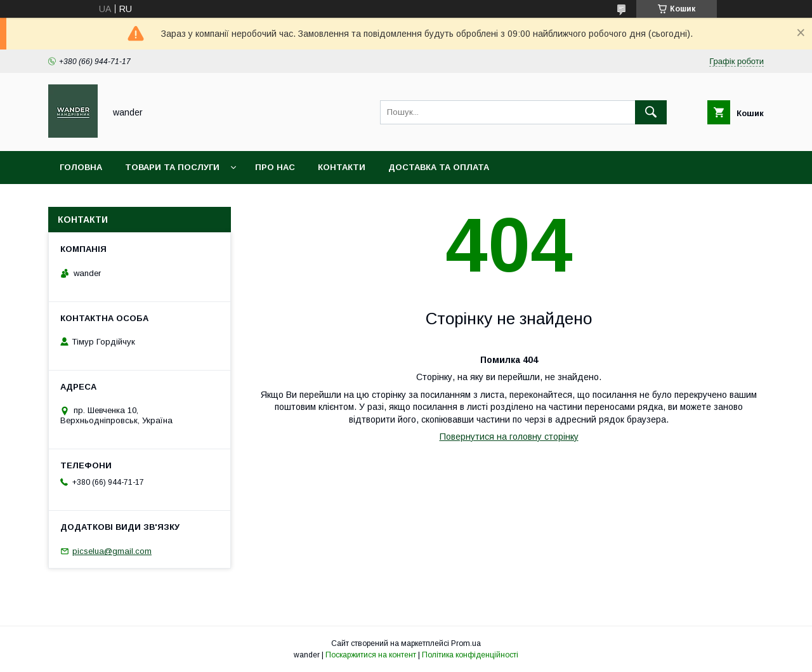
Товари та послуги (172, 167)
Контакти (342, 167)
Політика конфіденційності (470, 655)
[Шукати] (651, 112)
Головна (81, 167)
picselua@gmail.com (112, 551)
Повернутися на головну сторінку (509, 437)
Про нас (275, 167)
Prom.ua (466, 643)
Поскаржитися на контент (371, 655)
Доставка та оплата (439, 167)
